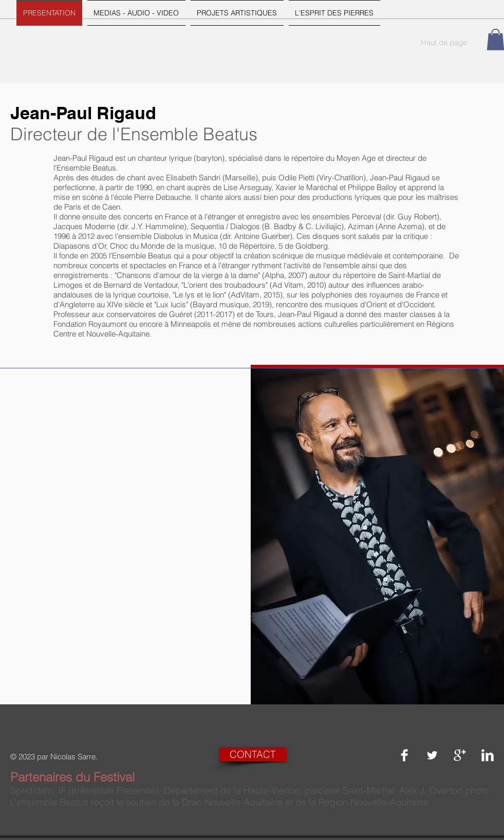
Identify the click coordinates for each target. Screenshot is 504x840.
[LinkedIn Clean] (488, 755)
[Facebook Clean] (404, 755)
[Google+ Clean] (460, 755)
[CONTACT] (253, 754)
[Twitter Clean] (432, 755)
